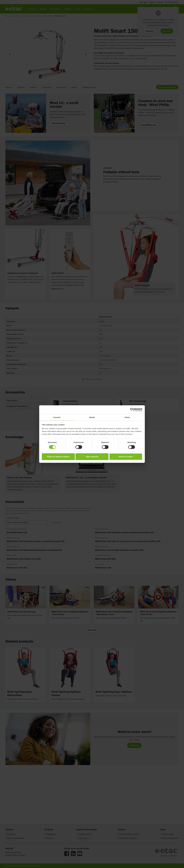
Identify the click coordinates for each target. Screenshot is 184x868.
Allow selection (92, 457)
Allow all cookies (126, 457)
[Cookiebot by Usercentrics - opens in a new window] (132, 410)
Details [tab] (92, 417)
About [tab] (127, 417)
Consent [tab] (57, 417)
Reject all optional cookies (58, 457)
